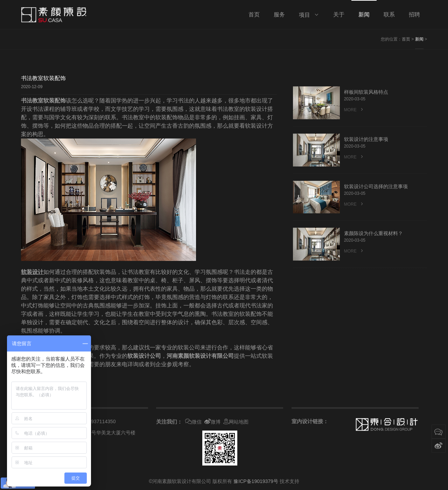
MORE (354, 110)
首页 (406, 39)
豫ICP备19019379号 (256, 481)
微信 (193, 422)
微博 (212, 422)
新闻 (419, 39)
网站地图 (236, 422)
